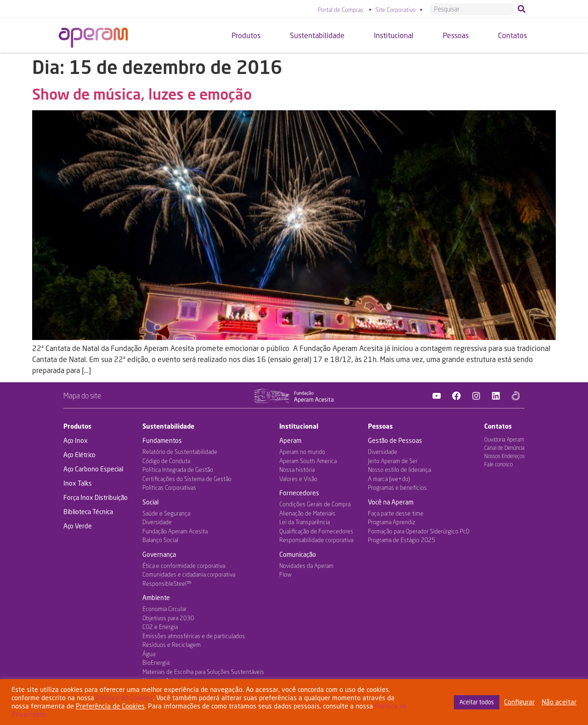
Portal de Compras (341, 10)
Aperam (290, 440)
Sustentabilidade (168, 426)
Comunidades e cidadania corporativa (189, 574)
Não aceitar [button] (559, 702)
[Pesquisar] (523, 9)
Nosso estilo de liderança (399, 470)
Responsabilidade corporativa (316, 540)
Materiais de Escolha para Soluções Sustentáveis (203, 672)
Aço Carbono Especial (93, 469)
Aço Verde (78, 526)
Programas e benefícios (397, 487)
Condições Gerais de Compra (315, 504)
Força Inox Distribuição (96, 497)
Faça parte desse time (396, 513)
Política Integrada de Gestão (178, 470)
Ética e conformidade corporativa (184, 566)
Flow (286, 574)
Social (150, 502)
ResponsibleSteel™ (167, 583)
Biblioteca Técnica (88, 512)
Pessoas (380, 426)
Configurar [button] (519, 702)
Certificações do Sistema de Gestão (187, 479)
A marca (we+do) (389, 479)
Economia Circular (164, 609)
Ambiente (156, 598)
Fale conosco (498, 464)
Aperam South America (308, 461)
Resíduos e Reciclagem (172, 645)
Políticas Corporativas (169, 487)
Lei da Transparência (305, 522)
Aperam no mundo (302, 452)
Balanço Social (160, 540)
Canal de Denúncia (504, 448)
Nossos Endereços (504, 456)
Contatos (498, 426)
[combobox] (472, 9)
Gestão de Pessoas (395, 440)
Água (149, 654)
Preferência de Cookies (110, 706)
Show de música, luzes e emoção (142, 94)
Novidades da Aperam (306, 566)
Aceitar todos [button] (477, 702)
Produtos (77, 426)
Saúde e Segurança (166, 513)
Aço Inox (76, 440)
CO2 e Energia (160, 627)
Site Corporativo (396, 10)
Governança (159, 554)
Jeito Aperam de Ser (393, 461)
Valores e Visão (298, 479)
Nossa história (297, 470)
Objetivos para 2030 (168, 618)
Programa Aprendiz (392, 522)
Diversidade (157, 522)
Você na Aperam (391, 502)
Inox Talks (78, 483)
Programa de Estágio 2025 (402, 540)
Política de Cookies (124, 698)
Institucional (299, 426)
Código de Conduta (166, 461)
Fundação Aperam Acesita (175, 531)
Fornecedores (299, 493)
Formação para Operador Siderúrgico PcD (419, 531)
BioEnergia (156, 663)
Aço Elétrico (79, 455)
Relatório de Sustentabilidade (180, 452)
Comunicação (298, 554)
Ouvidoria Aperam (504, 439)
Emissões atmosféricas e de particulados (194, 636)
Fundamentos (162, 440)
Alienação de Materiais (307, 513)
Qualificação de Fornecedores (316, 531)
